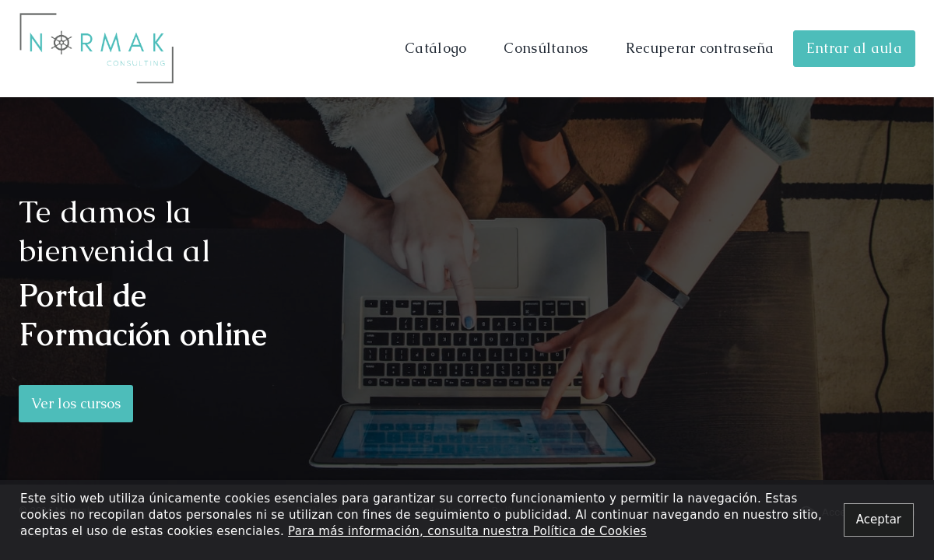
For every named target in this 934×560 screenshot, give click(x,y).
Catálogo (435, 48)
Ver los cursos (76, 403)
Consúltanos (546, 48)
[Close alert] (879, 520)
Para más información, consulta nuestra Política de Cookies (467, 531)
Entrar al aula (854, 48)
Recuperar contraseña (700, 48)
